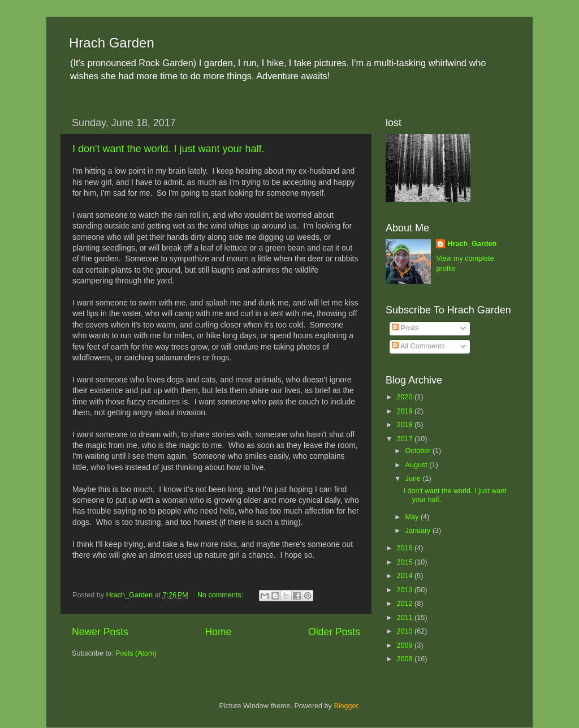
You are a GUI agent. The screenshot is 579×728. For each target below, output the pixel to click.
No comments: (221, 595)
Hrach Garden (112, 43)
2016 (405, 548)
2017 (405, 439)
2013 (405, 590)
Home (218, 632)
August (418, 465)
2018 (405, 425)
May (413, 517)
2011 (405, 618)
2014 (405, 576)
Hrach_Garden (472, 244)
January (419, 531)
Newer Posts (100, 632)
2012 (405, 604)
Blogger (346, 706)
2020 (405, 397)
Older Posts (334, 632)
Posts (405, 328)
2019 (405, 411)
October (419, 451)
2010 (405, 631)
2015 (405, 562)
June (414, 479)
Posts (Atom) (136, 653)
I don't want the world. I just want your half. (168, 149)
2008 (405, 659)
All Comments (418, 346)
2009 (405, 645)
